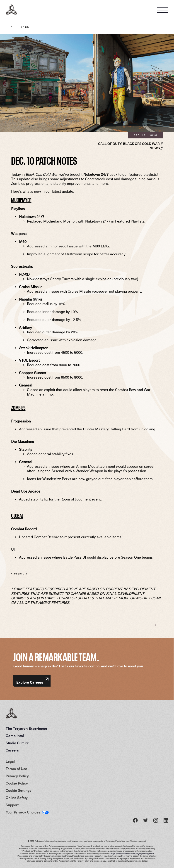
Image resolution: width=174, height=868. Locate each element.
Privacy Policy (17, 776)
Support (12, 805)
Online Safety (17, 798)
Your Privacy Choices (23, 812)
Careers (12, 750)
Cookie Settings (18, 791)
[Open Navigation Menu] (162, 10)
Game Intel (15, 736)
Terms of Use (16, 769)
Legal (10, 762)
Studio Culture (17, 743)
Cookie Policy (17, 783)
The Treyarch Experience (26, 729)
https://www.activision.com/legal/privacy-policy (132, 854)
